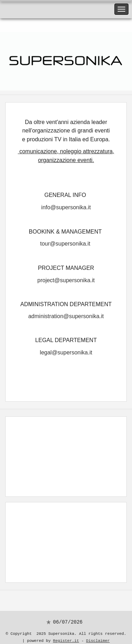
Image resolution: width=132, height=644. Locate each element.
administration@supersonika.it (66, 311)
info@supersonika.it (66, 205)
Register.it (66, 633)
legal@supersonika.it (66, 346)
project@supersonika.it (66, 276)
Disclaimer (98, 633)
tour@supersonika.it (65, 240)
